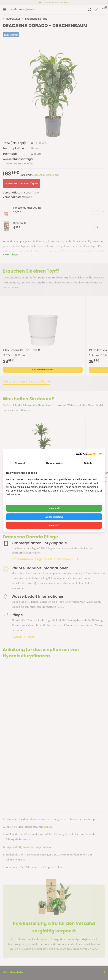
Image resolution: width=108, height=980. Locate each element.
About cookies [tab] (54, 463)
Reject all (54, 525)
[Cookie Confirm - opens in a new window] (89, 454)
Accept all (54, 508)
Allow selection (54, 517)
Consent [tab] (20, 463)
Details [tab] (88, 463)
